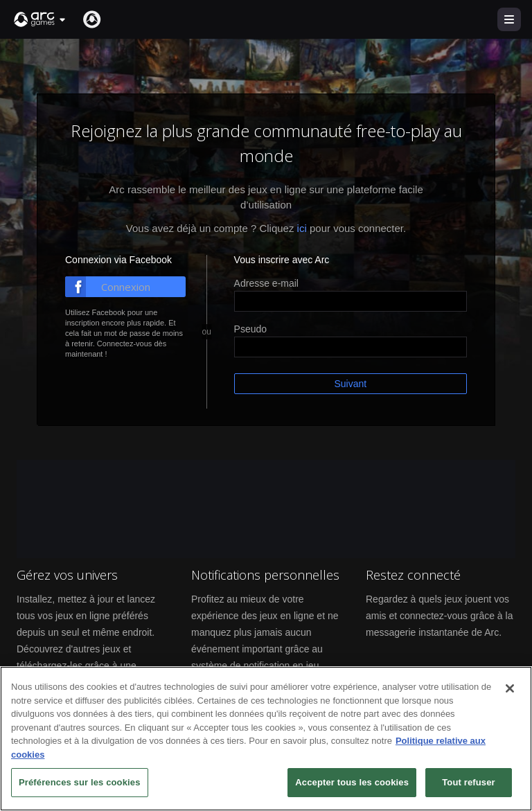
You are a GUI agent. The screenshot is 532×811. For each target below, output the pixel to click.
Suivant (350, 384)
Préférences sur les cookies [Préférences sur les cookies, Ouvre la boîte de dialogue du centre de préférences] (80, 784)
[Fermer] (510, 690)
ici (302, 228)
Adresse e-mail (266, 283)
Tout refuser (468, 784)
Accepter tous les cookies (352, 784)
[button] (40, 19)
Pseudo (250, 329)
